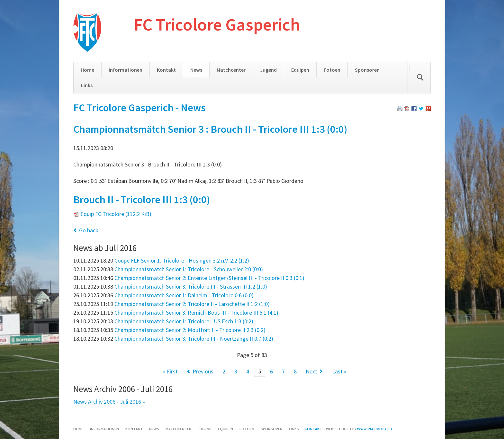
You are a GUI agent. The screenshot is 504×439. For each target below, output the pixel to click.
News (196, 70)
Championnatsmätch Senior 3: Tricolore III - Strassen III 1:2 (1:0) (191, 287)
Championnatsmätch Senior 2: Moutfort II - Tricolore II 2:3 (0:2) (190, 330)
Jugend (268, 70)
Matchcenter (231, 70)
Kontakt (166, 70)
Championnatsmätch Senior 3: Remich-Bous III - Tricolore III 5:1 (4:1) (196, 313)
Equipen (300, 70)
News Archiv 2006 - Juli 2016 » (109, 402)
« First (170, 371)
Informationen (126, 70)
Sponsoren (367, 70)
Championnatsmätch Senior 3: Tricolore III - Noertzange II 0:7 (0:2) (194, 339)
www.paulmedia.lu (375, 429)
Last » (339, 371)
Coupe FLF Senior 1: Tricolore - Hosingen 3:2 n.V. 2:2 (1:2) (182, 260)
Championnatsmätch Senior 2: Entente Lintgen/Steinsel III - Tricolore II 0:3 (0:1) (209, 278)
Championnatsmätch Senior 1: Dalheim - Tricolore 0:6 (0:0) (184, 295)
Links (87, 85)
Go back (89, 230)
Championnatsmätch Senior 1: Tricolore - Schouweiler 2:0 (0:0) (189, 269)
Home (87, 70)
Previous (203, 371)
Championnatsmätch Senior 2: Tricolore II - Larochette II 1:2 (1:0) (192, 304)
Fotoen (332, 70)
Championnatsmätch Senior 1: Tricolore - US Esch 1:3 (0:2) (184, 321)
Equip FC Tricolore (116, 214)
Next (311, 371)
